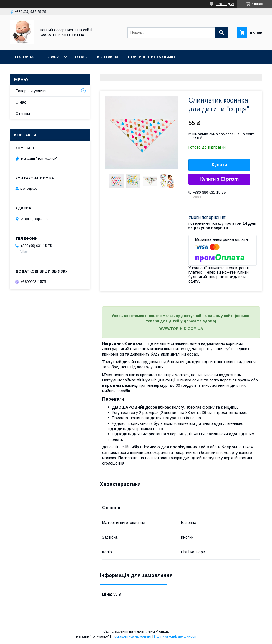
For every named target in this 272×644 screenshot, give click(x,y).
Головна (24, 57)
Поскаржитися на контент (132, 636)
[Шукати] (221, 33)
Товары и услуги (31, 91)
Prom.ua (162, 631)
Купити (220, 165)
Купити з (219, 179)
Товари (51, 57)
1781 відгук (225, 4)
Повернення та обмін (151, 57)
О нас (81, 57)
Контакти (108, 57)
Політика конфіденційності (175, 636)
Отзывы (23, 114)
